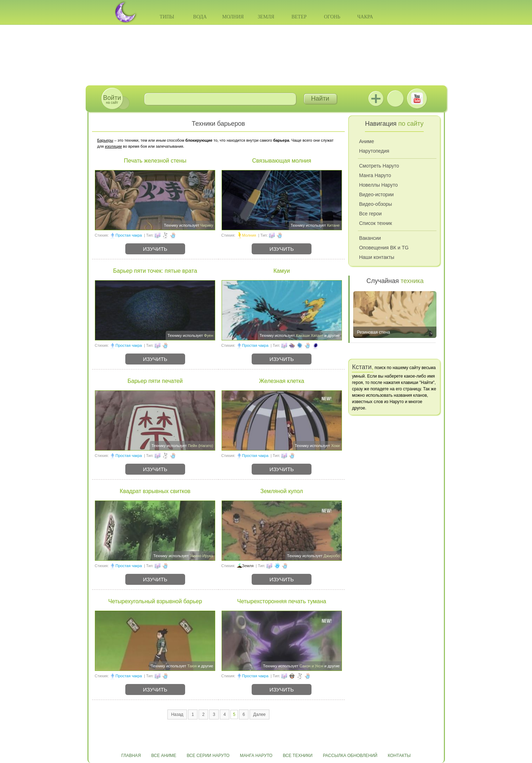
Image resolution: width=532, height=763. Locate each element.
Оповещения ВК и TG (384, 248)
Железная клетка (282, 381)
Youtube (417, 98)
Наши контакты (376, 257)
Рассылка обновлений (350, 756)
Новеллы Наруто (378, 185)
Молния (233, 17)
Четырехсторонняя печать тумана (282, 601)
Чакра (365, 17)
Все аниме (164, 756)
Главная (131, 756)
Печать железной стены (155, 161)
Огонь (332, 17)
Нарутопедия (374, 151)
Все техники (298, 756)
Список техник (375, 223)
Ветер (299, 17)
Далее (259, 714)
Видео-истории (376, 194)
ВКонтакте (395, 98)
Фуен (208, 335)
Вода (200, 17)
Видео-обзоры (375, 204)
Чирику (207, 225)
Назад (177, 714)
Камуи (282, 271)
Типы (167, 17)
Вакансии (370, 238)
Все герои (370, 214)
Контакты (399, 756)
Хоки (335, 446)
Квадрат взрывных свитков (155, 491)
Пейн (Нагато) (201, 446)
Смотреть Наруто (379, 166)
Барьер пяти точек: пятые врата (155, 271)
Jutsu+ (376, 98)
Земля (266, 17)
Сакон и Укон (311, 666)
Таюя (192, 666)
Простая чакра (129, 235)
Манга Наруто (375, 175)
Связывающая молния (282, 161)
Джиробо (332, 556)
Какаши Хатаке (310, 335)
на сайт (112, 99)
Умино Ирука (201, 556)
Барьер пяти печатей (155, 381)
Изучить (155, 249)
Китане (333, 225)
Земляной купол (281, 491)
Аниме (366, 141)
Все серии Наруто (208, 756)
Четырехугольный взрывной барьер (155, 601)
